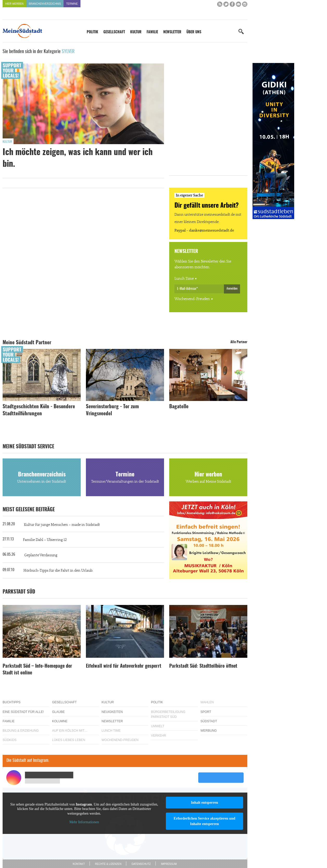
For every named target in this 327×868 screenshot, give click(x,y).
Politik (92, 32)
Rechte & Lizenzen (108, 864)
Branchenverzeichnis (45, 4)
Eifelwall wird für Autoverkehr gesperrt (124, 666)
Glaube (58, 712)
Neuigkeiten (112, 712)
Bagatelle (179, 407)
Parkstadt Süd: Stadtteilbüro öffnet (203, 666)
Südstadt (209, 721)
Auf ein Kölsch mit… (70, 731)
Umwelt (158, 726)
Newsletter (172, 32)
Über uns (194, 32)
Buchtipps (12, 702)
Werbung (209, 731)
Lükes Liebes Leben (69, 740)
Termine (72, 4)
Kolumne (60, 721)
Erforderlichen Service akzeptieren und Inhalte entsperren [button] (205, 821)
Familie (152, 32)
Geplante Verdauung (41, 555)
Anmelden (232, 289)
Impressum (169, 864)
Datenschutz (141, 864)
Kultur (136, 32)
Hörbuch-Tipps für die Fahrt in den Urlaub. (58, 571)
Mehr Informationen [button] (84, 822)
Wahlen (207, 702)
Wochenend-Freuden (192, 299)
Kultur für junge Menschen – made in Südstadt (62, 525)
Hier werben (14, 4)
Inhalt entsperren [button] (204, 803)
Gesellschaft (114, 32)
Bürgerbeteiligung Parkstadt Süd (168, 714)
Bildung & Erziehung (21, 731)
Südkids (10, 740)
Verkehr (159, 736)
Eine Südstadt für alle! (23, 712)
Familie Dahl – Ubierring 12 (45, 540)
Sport (206, 712)
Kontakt (79, 864)
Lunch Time (184, 279)
